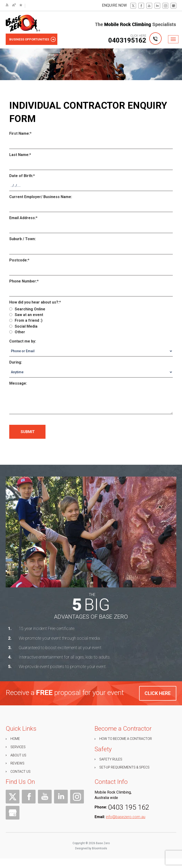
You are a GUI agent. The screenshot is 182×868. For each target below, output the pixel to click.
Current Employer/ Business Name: (41, 197)
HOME (15, 748)
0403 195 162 (129, 817)
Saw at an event (26, 315)
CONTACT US (20, 781)
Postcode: (18, 260)
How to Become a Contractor (126, 748)
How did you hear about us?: (34, 302)
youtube (149, 6)
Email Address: (23, 218)
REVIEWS (17, 773)
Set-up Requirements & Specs (124, 777)
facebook (141, 6)
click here (158, 703)
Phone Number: (23, 281)
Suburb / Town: (23, 239)
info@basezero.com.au (126, 826)
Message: (18, 384)
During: (16, 362)
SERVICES (18, 756)
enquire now (114, 5)
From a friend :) (26, 321)
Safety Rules (111, 769)
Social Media (23, 326)
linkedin (157, 6)
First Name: (20, 134)
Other (17, 332)
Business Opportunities (29, 39)
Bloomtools (100, 861)
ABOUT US (18, 765)
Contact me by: (23, 341)
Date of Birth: (21, 176)
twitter (133, 6)
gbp (173, 6)
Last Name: (19, 155)
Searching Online (27, 309)
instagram (165, 6)
